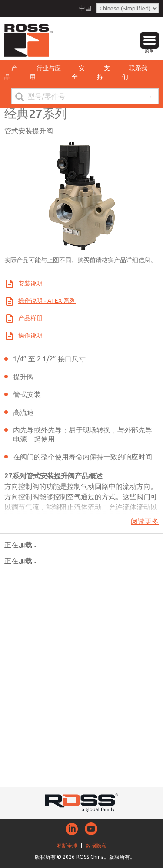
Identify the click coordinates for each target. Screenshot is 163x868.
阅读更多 (145, 521)
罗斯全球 (67, 846)
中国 (85, 8)
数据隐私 (96, 846)
